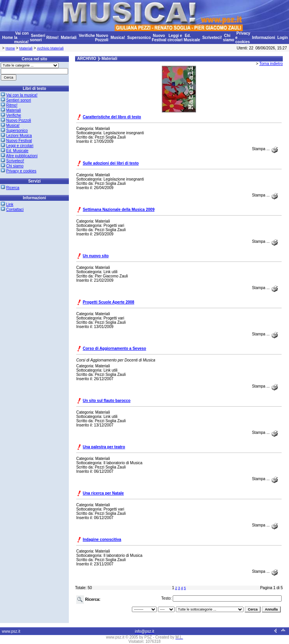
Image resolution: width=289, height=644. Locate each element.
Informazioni (264, 38)
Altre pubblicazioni (22, 156)
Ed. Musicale (192, 38)
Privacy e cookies (21, 171)
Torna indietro (271, 64)
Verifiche (87, 36)
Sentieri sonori (38, 38)
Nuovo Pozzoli (102, 38)
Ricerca (13, 188)
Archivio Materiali (50, 48)
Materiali (69, 38)
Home (8, 38)
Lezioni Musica (19, 136)
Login (283, 38)
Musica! (118, 38)
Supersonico (139, 38)
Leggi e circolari (175, 38)
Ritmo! (53, 38)
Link (10, 204)
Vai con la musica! (22, 95)
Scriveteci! (212, 38)
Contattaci (15, 210)
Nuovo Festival (159, 38)
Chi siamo (229, 38)
